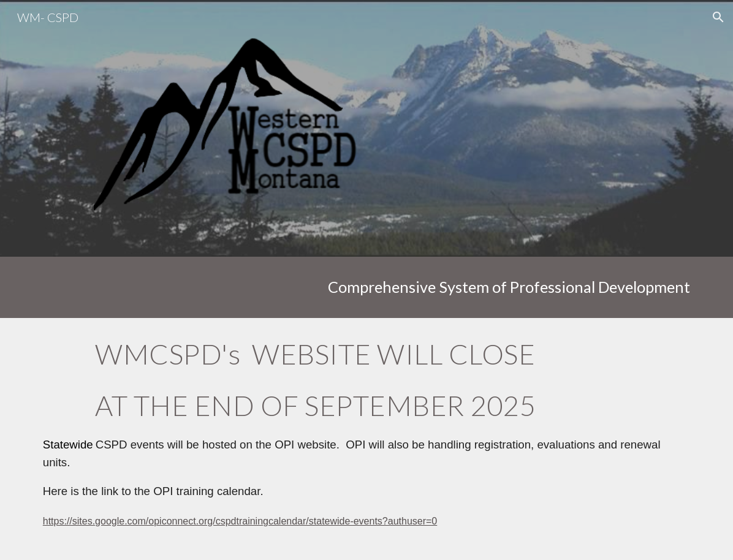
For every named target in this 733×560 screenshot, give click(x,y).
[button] (718, 17)
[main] (367, 287)
